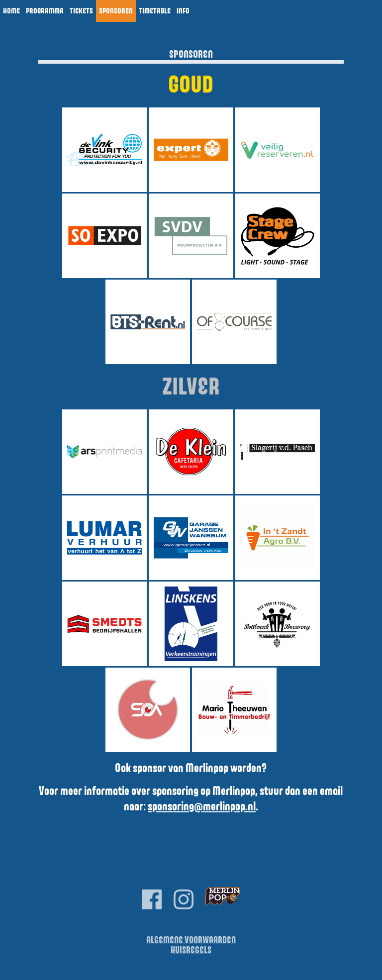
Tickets (81, 11)
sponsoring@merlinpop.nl (202, 807)
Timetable (155, 11)
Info (183, 11)
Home (11, 11)
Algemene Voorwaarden (191, 940)
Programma (45, 11)
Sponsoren (116, 11)
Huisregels (191, 950)
